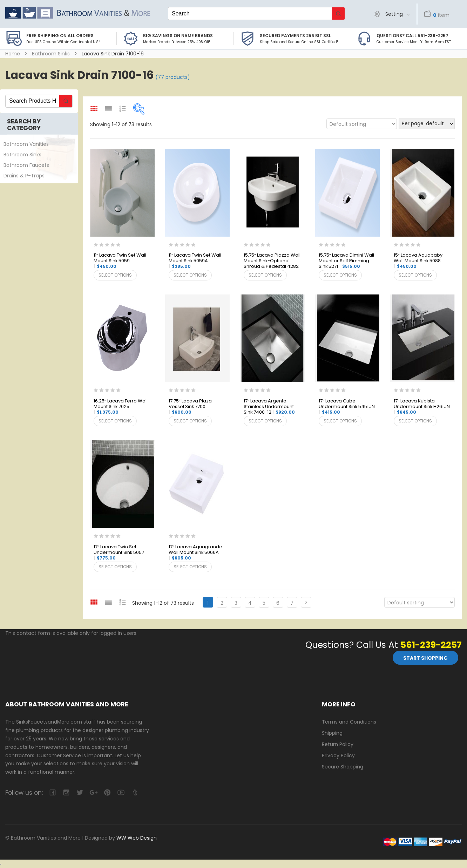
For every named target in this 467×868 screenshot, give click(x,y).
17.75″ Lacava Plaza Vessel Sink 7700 (190, 407)
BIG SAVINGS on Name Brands (178, 36)
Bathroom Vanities (26, 144)
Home (13, 54)
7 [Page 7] (292, 603)
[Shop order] (362, 124)
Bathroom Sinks (51, 54)
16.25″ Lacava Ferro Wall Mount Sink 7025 (121, 407)
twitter (80, 792)
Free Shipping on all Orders (60, 36)
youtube (121, 792)
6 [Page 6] (278, 603)
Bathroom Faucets (26, 165)
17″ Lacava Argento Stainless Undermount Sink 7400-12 (269, 407)
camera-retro (66, 792)
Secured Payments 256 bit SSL (295, 36)
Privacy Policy (338, 755)
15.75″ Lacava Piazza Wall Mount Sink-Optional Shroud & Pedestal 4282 (272, 261)
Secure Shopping (343, 767)
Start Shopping (425, 658)
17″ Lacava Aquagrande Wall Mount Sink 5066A (195, 552)
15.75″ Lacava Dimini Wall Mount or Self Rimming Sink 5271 (346, 261)
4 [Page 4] (250, 603)
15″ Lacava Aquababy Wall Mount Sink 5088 (418, 261)
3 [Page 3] (236, 603)
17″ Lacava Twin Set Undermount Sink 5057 (119, 552)
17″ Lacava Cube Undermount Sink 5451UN (347, 407)
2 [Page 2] (222, 603)
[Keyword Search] (250, 13)
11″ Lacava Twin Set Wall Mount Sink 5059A (195, 261)
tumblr (134, 792)
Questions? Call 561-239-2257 (412, 36)
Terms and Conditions (349, 722)
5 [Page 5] (264, 603)
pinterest (107, 792)
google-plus (93, 792)
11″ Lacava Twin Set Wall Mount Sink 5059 (120, 261)
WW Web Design (137, 838)
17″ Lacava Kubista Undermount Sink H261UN (422, 407)
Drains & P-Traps (24, 176)
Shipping (332, 733)
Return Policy (338, 744)
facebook (52, 792)
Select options (115, 275)
